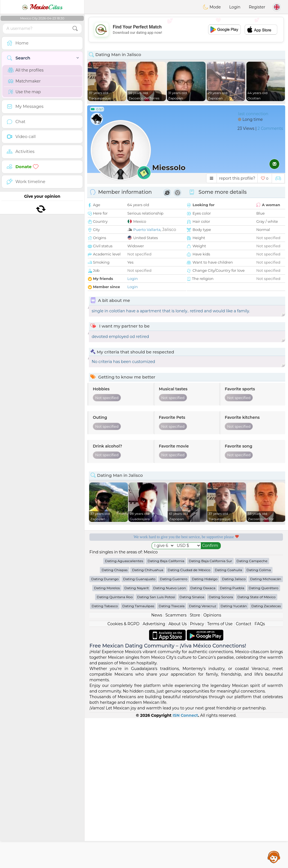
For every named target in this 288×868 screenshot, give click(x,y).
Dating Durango (105, 729)
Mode (212, 7)
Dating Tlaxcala (172, 756)
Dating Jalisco (234, 729)
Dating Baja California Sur (210, 711)
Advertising (154, 774)
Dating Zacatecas (266, 756)
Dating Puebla (232, 738)
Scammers (176, 765)
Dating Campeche (252, 711)
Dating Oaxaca (203, 738)
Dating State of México (256, 747)
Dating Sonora (221, 747)
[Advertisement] (186, 30)
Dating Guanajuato (139, 729)
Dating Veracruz (203, 756)
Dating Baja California (166, 711)
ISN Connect (185, 865)
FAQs (260, 774)
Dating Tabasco (105, 756)
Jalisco (169, 229)
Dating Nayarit (137, 738)
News (157, 765)
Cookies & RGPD (123, 774)
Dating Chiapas (115, 720)
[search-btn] (75, 29)
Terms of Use (220, 774)
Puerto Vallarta (147, 230)
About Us (178, 774)
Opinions (212, 765)
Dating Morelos (107, 738)
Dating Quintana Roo (115, 747)
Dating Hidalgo (205, 729)
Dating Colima (259, 720)
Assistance (274, 857)
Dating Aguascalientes (124, 711)
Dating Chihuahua (148, 720)
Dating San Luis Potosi (156, 747)
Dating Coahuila (228, 720)
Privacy (197, 774)
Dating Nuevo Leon (170, 738)
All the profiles (26, 70)
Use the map (24, 92)
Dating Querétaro (264, 738)
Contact (243, 774)
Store (195, 765)
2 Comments (270, 128)
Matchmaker (24, 81)
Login (235, 7)
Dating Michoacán (266, 729)
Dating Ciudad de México (189, 720)
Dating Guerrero (174, 729)
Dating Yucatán (234, 756)
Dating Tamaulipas (138, 756)
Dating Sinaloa (192, 747)
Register (257, 7)
